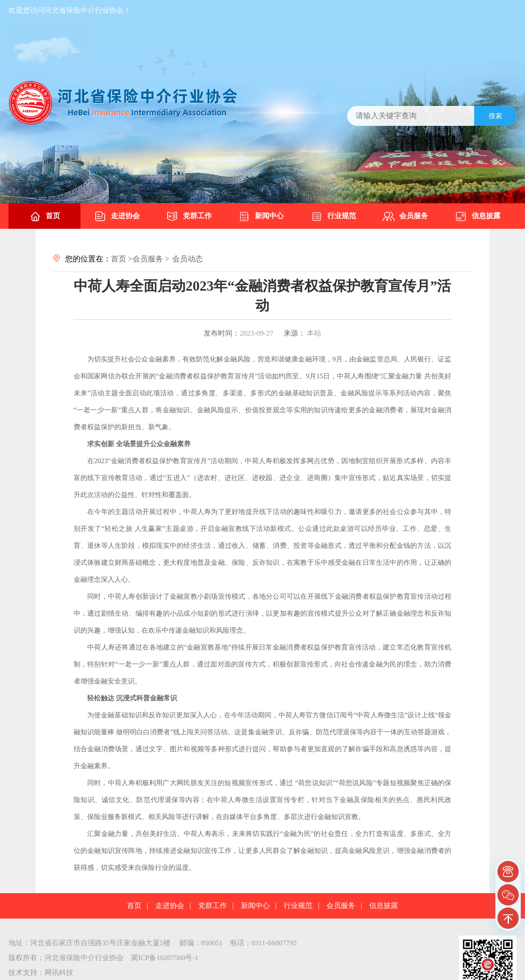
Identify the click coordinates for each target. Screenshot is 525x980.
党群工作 (189, 217)
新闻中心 (261, 217)
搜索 (495, 116)
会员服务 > (151, 259)
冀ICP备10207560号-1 (165, 958)
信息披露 (478, 217)
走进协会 (117, 217)
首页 (44, 217)
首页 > (122, 259)
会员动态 (188, 259)
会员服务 (405, 217)
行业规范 (333, 217)
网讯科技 (59, 973)
